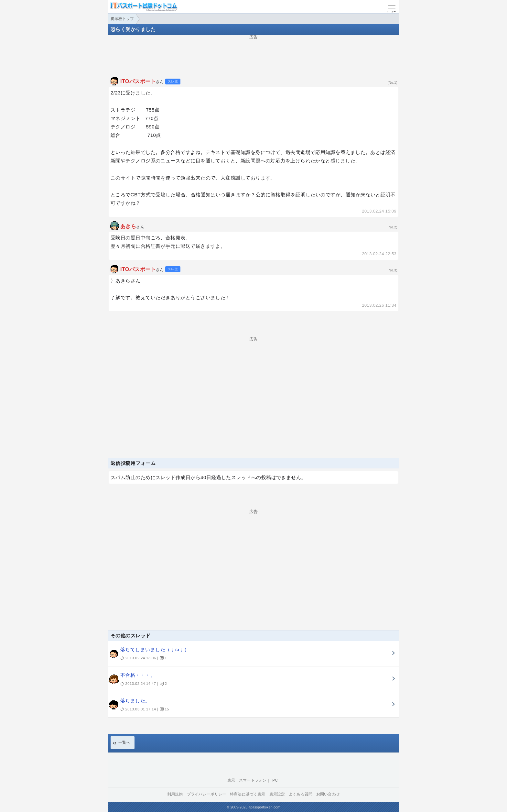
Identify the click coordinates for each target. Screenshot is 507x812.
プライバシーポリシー (207, 794)
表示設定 (277, 794)
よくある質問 (301, 794)
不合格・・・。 (249, 680)
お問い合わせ (328, 794)
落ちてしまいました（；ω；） (249, 654)
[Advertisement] (253, 54)
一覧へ (124, 742)
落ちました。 (249, 705)
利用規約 (175, 794)
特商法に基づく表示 (248, 794)
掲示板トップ (122, 19)
